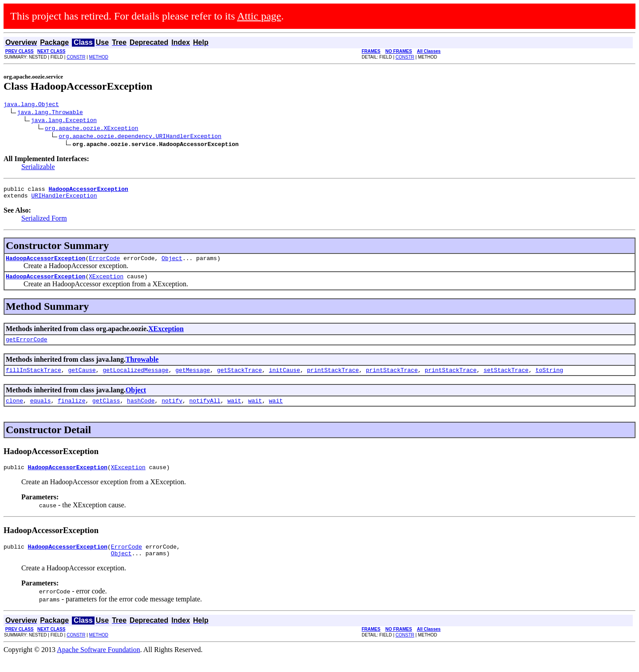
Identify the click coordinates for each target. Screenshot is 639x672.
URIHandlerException (64, 199)
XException (106, 283)
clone (14, 411)
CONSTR (76, 57)
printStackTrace (333, 379)
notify (172, 411)
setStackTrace (506, 379)
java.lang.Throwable (50, 113)
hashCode (141, 411)
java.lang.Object (31, 105)
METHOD (99, 57)
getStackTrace (239, 379)
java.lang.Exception (64, 121)
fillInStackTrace (34, 379)
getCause (82, 379)
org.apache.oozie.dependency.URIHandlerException (140, 137)
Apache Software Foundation (99, 664)
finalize (71, 411)
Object (172, 263)
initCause (284, 379)
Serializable (38, 168)
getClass (106, 411)
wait (234, 411)
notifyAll (205, 411)
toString (549, 379)
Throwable (142, 367)
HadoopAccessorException (45, 263)
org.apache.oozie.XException (92, 129)
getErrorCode (27, 347)
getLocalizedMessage (135, 379)
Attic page (259, 16)
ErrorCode (104, 263)
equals (41, 411)
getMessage (193, 379)
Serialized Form (44, 222)
